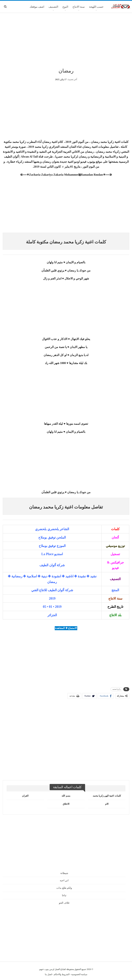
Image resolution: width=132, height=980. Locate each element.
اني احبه (64, 880)
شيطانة (64, 873)
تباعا (64, 895)
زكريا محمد (117, 689)
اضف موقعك (37, 7)
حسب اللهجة (96, 7)
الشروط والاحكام (62, 974)
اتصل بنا (48, 974)
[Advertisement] (66, 40)
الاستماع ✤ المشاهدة (66, 628)
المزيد (22, 7)
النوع (65, 7)
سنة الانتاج (79, 7)
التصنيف (53, 7)
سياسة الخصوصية (79, 974)
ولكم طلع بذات (64, 888)
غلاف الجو (64, 903)
